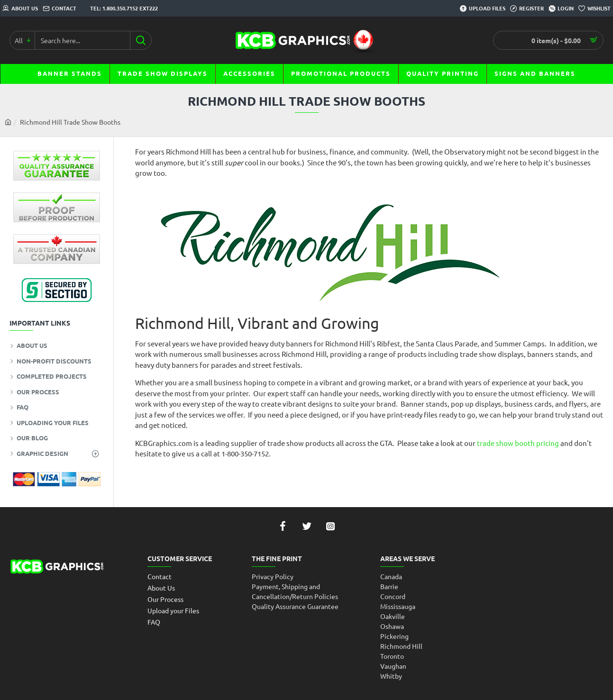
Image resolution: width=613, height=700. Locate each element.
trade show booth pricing (518, 443)
